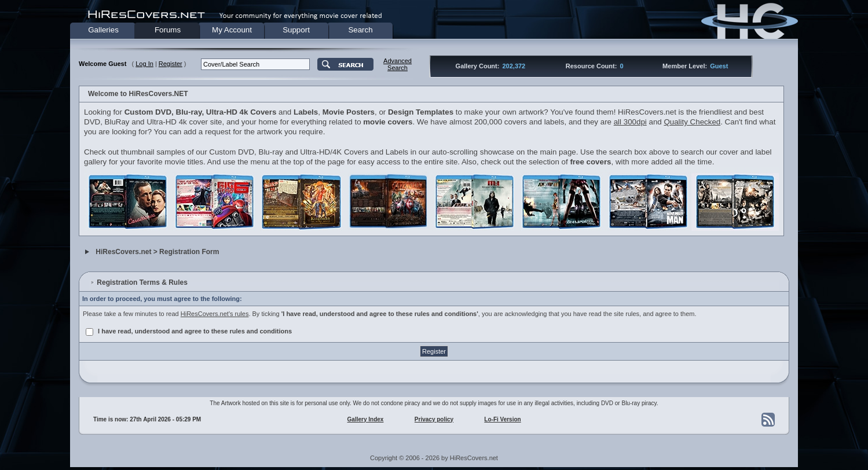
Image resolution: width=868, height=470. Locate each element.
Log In (144, 64)
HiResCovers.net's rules (215, 314)
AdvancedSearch (398, 64)
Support (296, 30)
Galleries (103, 30)
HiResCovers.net (123, 252)
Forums (168, 30)
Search (360, 30)
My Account (232, 30)
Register (171, 64)
